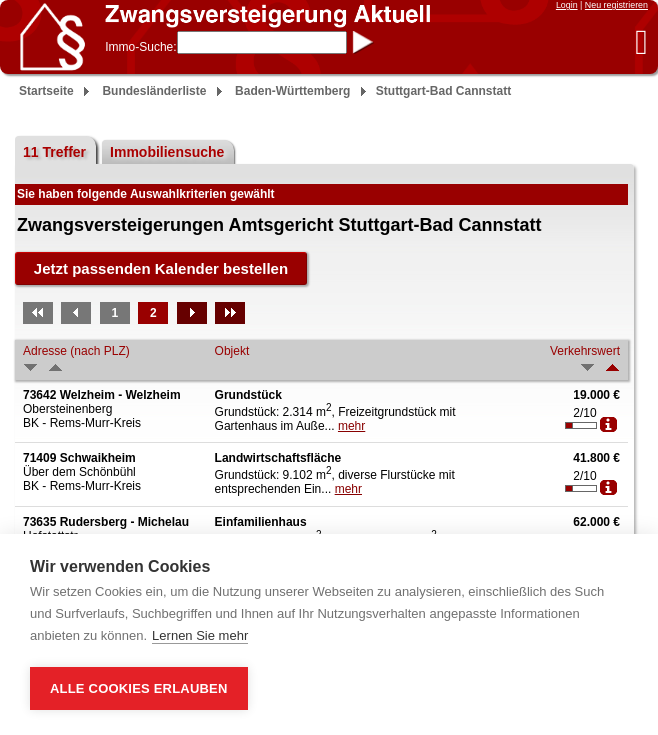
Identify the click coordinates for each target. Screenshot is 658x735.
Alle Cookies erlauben (139, 688)
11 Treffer (54, 152)
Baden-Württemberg (292, 91)
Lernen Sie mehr (200, 635)
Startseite (46, 91)
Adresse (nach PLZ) (76, 351)
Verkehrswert (585, 351)
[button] (641, 41)
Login (567, 5)
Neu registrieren (616, 5)
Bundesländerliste (154, 91)
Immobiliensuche (167, 152)
